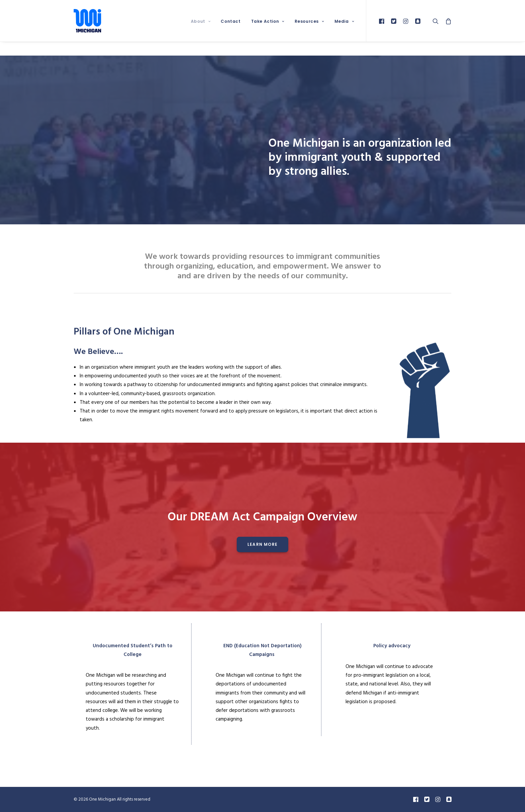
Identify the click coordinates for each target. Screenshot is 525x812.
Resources (309, 21)
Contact (231, 21)
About (201, 21)
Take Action (268, 21)
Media (344, 21)
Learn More (262, 544)
